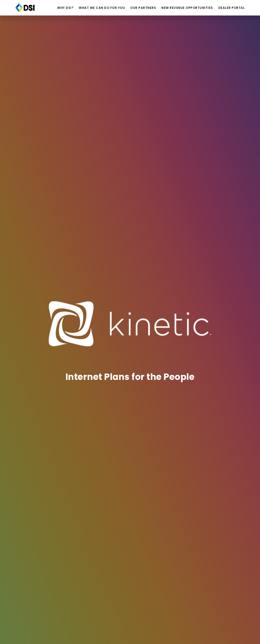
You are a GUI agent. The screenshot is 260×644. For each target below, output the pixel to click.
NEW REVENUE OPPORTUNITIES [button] (187, 8)
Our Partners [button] (143, 8)
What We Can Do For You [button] (102, 8)
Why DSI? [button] (65, 8)
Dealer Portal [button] (232, 8)
